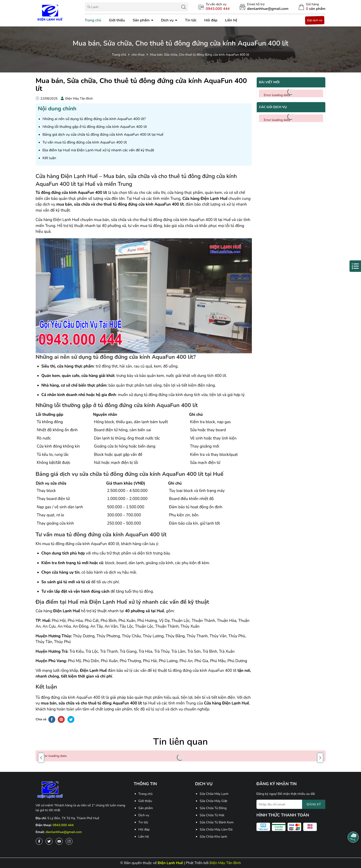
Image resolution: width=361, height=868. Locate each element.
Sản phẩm (141, 20)
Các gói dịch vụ (273, 107)
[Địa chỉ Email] (291, 804)
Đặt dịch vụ (315, 20)
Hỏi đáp (211, 20)
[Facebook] (39, 841)
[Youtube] (59, 841)
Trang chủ (93, 20)
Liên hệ (231, 20)
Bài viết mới (269, 82)
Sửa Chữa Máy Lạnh (214, 794)
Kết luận (49, 158)
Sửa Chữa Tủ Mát (212, 815)
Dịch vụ (168, 20)
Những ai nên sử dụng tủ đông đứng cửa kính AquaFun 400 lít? (94, 119)
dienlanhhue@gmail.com (64, 832)
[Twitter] (49, 841)
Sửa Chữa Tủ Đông (213, 808)
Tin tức (191, 20)
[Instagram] (69, 841)
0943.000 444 (63, 825)
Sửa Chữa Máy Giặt (213, 801)
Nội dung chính (57, 109)
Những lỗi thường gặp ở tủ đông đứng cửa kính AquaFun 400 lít (95, 127)
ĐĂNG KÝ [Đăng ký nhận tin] (314, 804)
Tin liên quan (180, 742)
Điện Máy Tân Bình (225, 863)
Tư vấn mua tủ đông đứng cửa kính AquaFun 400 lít (85, 142)
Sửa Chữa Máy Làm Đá (216, 829)
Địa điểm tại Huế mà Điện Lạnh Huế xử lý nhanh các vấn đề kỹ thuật (98, 150)
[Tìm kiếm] (184, 7)
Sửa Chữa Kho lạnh (213, 837)
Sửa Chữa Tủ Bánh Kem (217, 822)
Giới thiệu (117, 20)
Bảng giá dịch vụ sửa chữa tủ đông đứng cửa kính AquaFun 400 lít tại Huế (103, 135)
